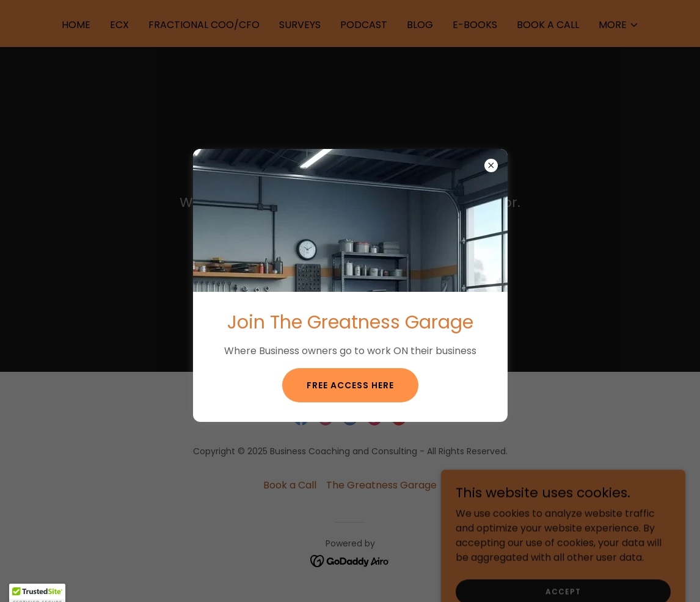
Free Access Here (350, 385)
